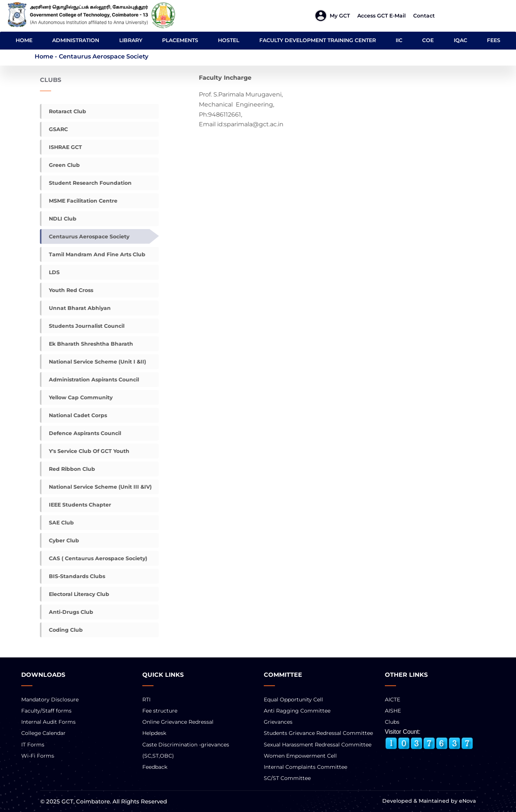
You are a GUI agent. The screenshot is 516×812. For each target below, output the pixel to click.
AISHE (393, 711)
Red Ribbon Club (68, 469)
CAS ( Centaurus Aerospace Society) (94, 558)
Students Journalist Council (83, 326)
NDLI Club (58, 219)
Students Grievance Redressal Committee (318, 733)
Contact (424, 16)
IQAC (460, 40)
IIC (399, 40)
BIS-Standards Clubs (73, 576)
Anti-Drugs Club (67, 612)
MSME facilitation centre (79, 201)
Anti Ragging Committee (297, 711)
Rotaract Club (63, 111)
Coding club (62, 630)
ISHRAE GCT (61, 147)
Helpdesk (154, 733)
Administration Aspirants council (90, 380)
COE (428, 40)
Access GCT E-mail (382, 16)
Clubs (392, 722)
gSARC (54, 129)
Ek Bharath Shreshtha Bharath (87, 344)
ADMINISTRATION (76, 40)
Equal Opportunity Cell (293, 700)
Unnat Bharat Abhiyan (76, 308)
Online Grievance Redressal (178, 722)
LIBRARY (131, 40)
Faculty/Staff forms (46, 711)
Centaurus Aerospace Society (85, 237)
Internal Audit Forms (48, 722)
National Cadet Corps (74, 415)
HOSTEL (229, 40)
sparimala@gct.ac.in (262, 124)
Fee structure (160, 711)
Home (44, 56)
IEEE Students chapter (76, 505)
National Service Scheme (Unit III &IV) (96, 487)
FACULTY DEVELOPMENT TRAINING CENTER (318, 40)
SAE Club (57, 523)
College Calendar (43, 733)
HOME (24, 40)
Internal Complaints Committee (306, 767)
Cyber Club (60, 540)
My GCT (340, 16)
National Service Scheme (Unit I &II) (93, 362)
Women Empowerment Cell (300, 756)
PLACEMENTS (180, 40)
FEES (494, 40)
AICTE (392, 700)
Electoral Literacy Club (75, 594)
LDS (50, 272)
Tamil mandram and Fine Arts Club (93, 254)
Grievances (278, 722)
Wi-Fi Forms (38, 756)
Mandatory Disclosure (50, 700)
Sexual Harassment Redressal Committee (318, 745)
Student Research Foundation (86, 183)
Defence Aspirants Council (81, 433)
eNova (467, 801)
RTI (146, 700)
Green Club (60, 165)
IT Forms (33, 745)
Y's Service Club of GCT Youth (85, 451)
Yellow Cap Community (77, 397)
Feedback (155, 767)
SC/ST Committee (287, 778)
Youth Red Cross (67, 290)
